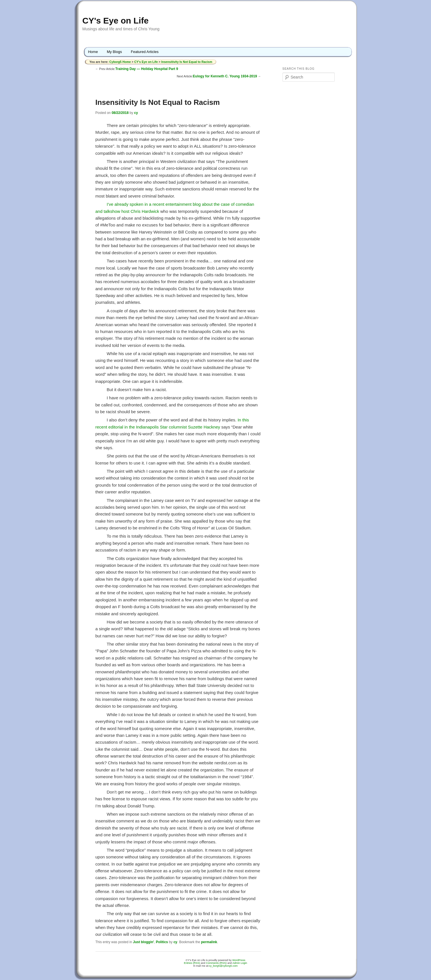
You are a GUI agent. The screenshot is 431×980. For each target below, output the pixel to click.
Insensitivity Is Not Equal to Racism (187, 62)
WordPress (239, 960)
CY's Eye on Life (116, 21)
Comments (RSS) (216, 963)
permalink (209, 942)
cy (136, 113)
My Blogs (114, 52)
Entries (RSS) (192, 963)
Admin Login (240, 963)
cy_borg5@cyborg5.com (223, 966)
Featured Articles (145, 52)
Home (93, 52)
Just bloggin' (143, 942)
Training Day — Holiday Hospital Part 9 (147, 69)
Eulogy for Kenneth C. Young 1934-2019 (225, 76)
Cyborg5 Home (121, 62)
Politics (162, 942)
